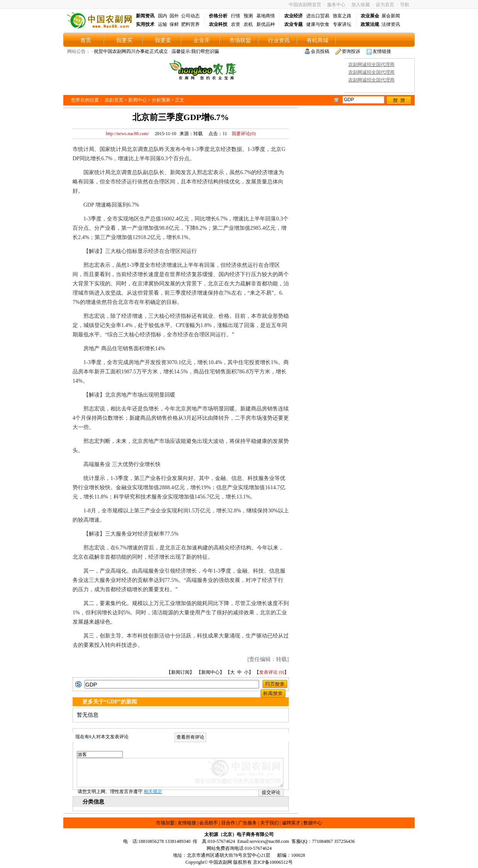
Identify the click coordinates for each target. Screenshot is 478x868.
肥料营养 (190, 24)
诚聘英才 (291, 823)
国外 (174, 16)
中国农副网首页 (305, 5)
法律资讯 (391, 24)
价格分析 (218, 16)
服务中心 (336, 5)
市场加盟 (165, 823)
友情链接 (382, 51)
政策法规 (370, 24)
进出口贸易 (318, 16)
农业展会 (370, 16)
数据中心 (313, 823)
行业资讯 (279, 40)
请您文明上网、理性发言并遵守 (120, 792)
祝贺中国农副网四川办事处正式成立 (131, 51)
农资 (236, 24)
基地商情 (266, 16)
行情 (236, 16)
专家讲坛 (342, 24)
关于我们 (270, 823)
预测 (248, 16)
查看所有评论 (190, 737)
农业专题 (293, 24)
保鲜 (174, 24)
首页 (86, 40)
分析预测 (161, 100)
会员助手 (208, 823)
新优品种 (266, 24)
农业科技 (218, 24)
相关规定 (153, 792)
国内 (163, 16)
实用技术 (145, 24)
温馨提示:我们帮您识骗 (195, 51)
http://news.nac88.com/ (127, 134)
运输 (163, 24)
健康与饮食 (318, 24)
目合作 (228, 823)
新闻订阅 (180, 672)
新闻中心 (137, 100)
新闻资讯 (145, 16)
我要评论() (242, 134)
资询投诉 (351, 51)
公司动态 (190, 16)
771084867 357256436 (333, 841)
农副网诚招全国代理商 (371, 64)
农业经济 (293, 16)
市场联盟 (240, 40)
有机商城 (317, 40)
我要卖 (163, 40)
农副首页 (114, 100)
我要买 (124, 40)
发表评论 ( (270, 672)
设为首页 (385, 5)
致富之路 (342, 16)
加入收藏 (361, 5)
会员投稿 (320, 51)
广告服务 (247, 823)
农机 (248, 24)
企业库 (202, 40)
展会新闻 (391, 16)
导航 (405, 5)
